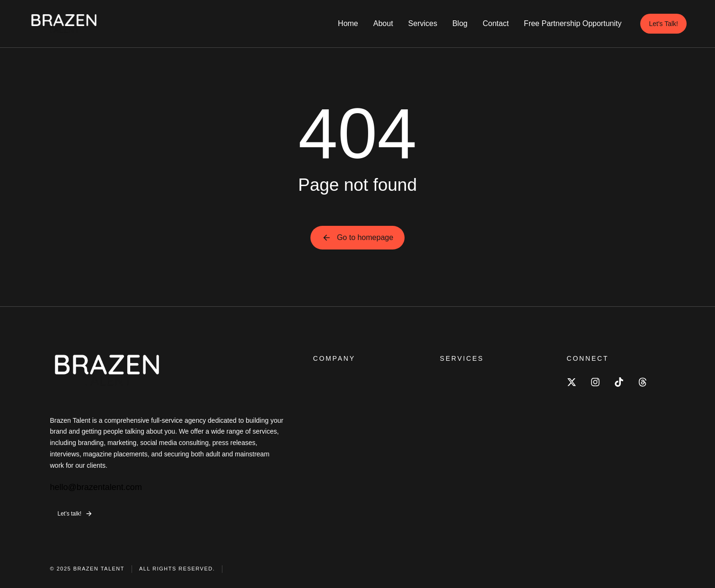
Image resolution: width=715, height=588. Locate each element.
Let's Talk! (663, 24)
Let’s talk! (75, 514)
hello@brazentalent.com (96, 487)
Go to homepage (357, 238)
